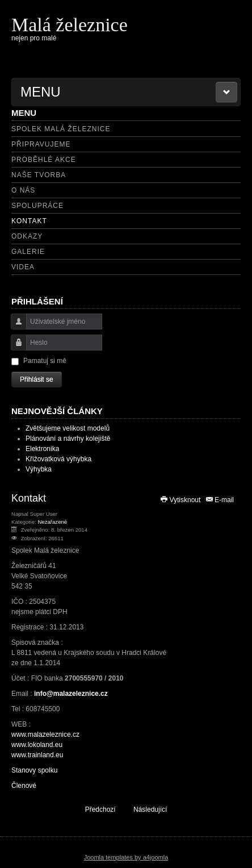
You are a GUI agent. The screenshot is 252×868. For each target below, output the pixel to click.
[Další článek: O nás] (155, 809)
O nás (23, 190)
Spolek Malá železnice (61, 129)
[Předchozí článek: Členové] (95, 809)
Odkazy (27, 236)
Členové (24, 786)
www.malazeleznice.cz (45, 735)
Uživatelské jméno (14, 327)
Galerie (28, 252)
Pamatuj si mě (45, 361)
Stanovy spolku (34, 770)
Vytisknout (181, 500)
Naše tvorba (39, 175)
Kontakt (29, 221)
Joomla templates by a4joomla (126, 857)
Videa (23, 267)
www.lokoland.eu (37, 745)
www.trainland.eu (37, 755)
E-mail (219, 500)
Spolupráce (37, 206)
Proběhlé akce (44, 160)
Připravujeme (41, 144)
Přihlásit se (37, 379)
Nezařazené (52, 522)
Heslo (14, 348)
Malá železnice (70, 25)
